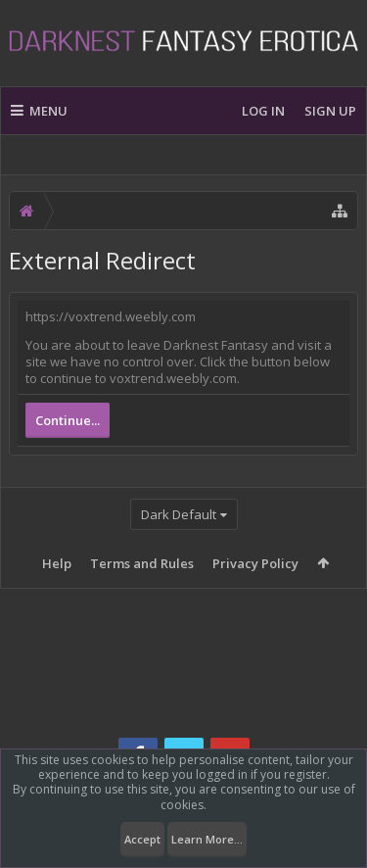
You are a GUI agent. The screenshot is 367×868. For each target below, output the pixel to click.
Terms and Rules (142, 563)
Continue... (68, 420)
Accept (142, 839)
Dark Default (179, 514)
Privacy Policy (255, 563)
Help (57, 563)
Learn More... (207, 839)
